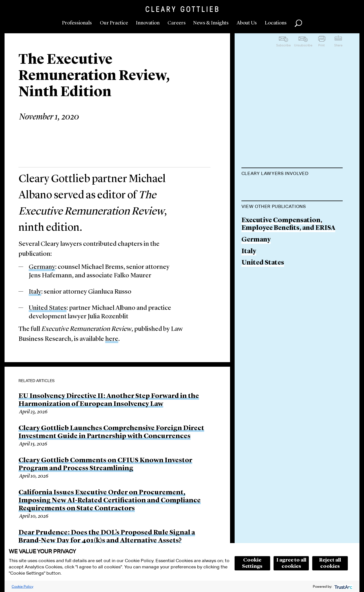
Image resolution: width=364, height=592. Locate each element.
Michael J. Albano (269, 188)
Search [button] (298, 23)
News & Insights (211, 23)
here (112, 339)
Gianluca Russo (266, 275)
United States (48, 308)
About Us (247, 23)
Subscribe (283, 45)
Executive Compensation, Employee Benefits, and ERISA (288, 340)
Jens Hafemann (266, 231)
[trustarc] (343, 586)
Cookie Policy (22, 586)
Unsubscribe (303, 45)
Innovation (148, 23)
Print (321, 45)
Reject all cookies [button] (330, 563)
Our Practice (114, 23)
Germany (42, 267)
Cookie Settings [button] (252, 563)
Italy (35, 292)
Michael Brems (265, 210)
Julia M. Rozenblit (270, 253)
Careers (177, 23)
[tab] (292, 174)
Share (338, 45)
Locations (276, 23)
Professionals (77, 23)
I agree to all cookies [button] (291, 563)
